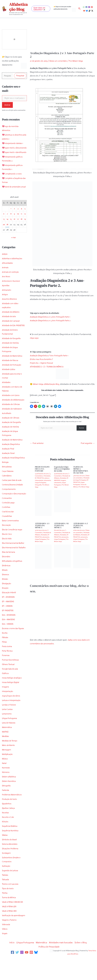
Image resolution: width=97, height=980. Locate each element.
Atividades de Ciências (11, 417)
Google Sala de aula (10, 689)
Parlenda (6, 810)
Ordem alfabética (9, 797)
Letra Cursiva (8, 730)
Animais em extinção (11, 284)
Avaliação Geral (9, 465)
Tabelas (5, 895)
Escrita (5, 653)
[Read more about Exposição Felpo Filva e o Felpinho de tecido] (62, 505)
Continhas (6, 523)
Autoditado (7, 426)
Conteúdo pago (9, 519)
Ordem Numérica (9, 801)
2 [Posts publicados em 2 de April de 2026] (14, 221)
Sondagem (7, 873)
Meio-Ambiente (9, 766)
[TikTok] (90, 11)
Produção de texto (10, 819)
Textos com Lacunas (11, 904)
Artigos (5, 307)
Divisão (5, 599)
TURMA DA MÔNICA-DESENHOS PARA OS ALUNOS (81, 474)
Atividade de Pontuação (12, 377)
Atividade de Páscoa (10, 373)
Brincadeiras (7, 479)
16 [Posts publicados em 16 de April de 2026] (14, 231)
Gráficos (6, 694)
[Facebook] (86, 7)
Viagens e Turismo (10, 940)
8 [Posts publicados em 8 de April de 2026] (11, 226)
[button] (41, 9)
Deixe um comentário (59, 61)
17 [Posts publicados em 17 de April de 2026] (18, 231)
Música (5, 779)
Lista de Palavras (9, 743)
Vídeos (5, 949)
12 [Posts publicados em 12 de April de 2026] (25, 226)
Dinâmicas (6, 586)
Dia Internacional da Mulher (14, 559)
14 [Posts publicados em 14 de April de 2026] (7, 231)
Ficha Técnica (8, 671)
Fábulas (5, 658)
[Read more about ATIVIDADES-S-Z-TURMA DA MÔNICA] (82, 560)
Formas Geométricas (11, 680)
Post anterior (37, 447)
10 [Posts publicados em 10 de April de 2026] (18, 226)
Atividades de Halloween (12, 421)
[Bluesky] (87, 11)
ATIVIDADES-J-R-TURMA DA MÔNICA (62, 529)
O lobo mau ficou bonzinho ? (42, 359)
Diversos (6, 595)
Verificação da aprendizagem (14, 936)
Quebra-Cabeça (9, 828)
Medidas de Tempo (10, 761)
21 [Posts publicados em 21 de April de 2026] (7, 237)
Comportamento (9, 501)
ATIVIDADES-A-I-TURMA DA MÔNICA (42, 529)
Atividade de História (11, 355)
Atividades (6, 395)
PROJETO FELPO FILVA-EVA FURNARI (42, 473)
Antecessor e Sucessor (11, 293)
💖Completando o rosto (12, 182)
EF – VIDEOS (8, 626)
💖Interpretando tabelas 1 (13, 144)
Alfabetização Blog (18, 7)
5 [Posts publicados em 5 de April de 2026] (25, 221)
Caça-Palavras (8, 483)
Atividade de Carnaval (11, 333)
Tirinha (5, 913)
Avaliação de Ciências (11, 430)
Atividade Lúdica (9, 382)
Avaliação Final (8, 461)
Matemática (7, 748)
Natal (4, 783)
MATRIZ (5, 752)
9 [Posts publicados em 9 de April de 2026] (14, 226)
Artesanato (7, 302)
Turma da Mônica (9, 918)
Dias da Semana (9, 572)
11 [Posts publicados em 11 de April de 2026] (21, 226)
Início (10, 963)
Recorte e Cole (8, 837)
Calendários (7, 488)
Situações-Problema (11, 869)
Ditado (5, 590)
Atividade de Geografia (12, 351)
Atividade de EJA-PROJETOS (14, 338)
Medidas (6, 757)
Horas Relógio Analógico (12, 698)
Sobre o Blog (82, 963)
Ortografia (7, 806)
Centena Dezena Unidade (13, 497)
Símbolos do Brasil (10, 860)
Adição (5, 266)
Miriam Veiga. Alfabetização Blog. (48, 384)
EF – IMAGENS (8, 622)
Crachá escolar (8, 528)
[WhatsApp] (84, 7)
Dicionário (6, 577)
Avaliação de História (11, 439)
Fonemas (6, 676)
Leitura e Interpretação (12, 721)
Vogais (5, 954)
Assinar (7, 105)
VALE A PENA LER (10, 927)
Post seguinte (88, 447)
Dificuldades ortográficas (13, 581)
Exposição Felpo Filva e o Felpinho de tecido (62, 473)
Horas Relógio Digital (11, 703)
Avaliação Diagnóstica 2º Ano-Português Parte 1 (50, 356)
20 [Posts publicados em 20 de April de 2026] (4, 237)
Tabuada (6, 900)
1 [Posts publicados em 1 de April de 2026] (11, 221)
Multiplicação (8, 774)
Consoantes (7, 514)
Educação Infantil (9, 613)
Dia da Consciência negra (13, 546)
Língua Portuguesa (10, 739)
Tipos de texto (8, 909)
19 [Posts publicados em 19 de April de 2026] (25, 231)
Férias (5, 662)
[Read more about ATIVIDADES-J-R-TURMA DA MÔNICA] (62, 560)
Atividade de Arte (9, 329)
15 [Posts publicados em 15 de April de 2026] (11, 231)
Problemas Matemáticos (12, 815)
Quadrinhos (7, 824)
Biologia (5, 474)
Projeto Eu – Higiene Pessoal (42, 363)
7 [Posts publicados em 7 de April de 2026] (7, 226)
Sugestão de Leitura (10, 891)
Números (6, 792)
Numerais (6, 788)
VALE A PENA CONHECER (13, 922)
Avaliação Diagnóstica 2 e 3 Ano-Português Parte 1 (51, 317)
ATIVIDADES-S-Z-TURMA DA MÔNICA (81, 529)
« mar (13, 250)
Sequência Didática (10, 846)
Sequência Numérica (11, 851)
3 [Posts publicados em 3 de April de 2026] (18, 221)
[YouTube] (84, 11)
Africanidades (8, 275)
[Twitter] (17, 973)
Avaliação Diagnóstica (11, 457)
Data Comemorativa (11, 537)
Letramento (7, 734)
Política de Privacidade (49, 967)
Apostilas (6, 298)
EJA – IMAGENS (9, 640)
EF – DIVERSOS (9, 617)
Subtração (6, 886)
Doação (5, 608)
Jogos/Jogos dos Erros (11, 716)
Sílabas (5, 855)
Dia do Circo (7, 550)
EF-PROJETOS (8, 631)
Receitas (6, 833)
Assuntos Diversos (10, 311)
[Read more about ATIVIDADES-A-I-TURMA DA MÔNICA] (43, 560)
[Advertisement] (62, 36)
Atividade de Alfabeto (11, 324)
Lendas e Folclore (9, 725)
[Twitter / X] (92, 11)
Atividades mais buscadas (62, 963)
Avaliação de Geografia (12, 435)
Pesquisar (20, 76)
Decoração (7, 541)
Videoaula (6, 945)
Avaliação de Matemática (13, 452)
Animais (5, 280)
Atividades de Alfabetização (14, 412)
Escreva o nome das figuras (14, 649)
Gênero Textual (8, 685)
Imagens (6, 707)
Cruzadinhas (7, 532)
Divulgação (7, 604)
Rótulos (5, 842)
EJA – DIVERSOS (9, 635)
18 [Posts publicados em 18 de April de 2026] (21, 231)
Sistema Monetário (10, 864)
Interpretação (8, 712)
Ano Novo (6, 289)
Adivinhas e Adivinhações (13, 271)
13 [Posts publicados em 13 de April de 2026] (4, 231)
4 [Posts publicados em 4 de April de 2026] (21, 221)
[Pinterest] (92, 7)
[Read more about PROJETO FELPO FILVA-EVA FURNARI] (43, 507)
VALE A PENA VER (10, 931)
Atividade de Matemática (13, 368)
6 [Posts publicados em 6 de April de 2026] (4, 226)
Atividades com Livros (11, 408)
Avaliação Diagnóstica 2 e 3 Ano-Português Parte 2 (51, 321)
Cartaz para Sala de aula (12, 492)
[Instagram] (89, 7)
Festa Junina (7, 667)
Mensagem (7, 770)
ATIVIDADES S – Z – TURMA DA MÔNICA (48, 367)
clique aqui (34, 338)
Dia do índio (7, 555)
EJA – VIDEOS (8, 644)
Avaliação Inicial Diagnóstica (14, 470)
